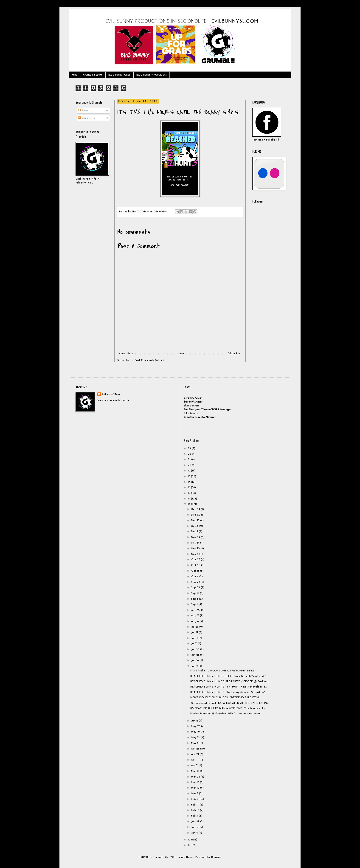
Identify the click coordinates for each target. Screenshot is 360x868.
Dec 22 (196, 515)
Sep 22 (196, 588)
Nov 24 (196, 537)
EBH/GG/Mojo (111, 394)
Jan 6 (195, 833)
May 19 (196, 732)
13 (189, 504)
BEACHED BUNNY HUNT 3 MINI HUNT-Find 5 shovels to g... (229, 687)
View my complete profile (114, 400)
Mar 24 (196, 777)
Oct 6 (195, 577)
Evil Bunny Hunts (119, 75)
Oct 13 (196, 571)
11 (189, 845)
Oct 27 (196, 560)
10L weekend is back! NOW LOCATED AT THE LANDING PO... (230, 703)
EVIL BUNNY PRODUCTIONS (152, 75)
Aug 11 (195, 616)
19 (189, 471)
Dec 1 (195, 532)
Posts (83, 111)
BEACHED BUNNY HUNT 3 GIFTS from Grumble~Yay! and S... (229, 676)
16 (189, 488)
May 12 (196, 738)
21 (190, 459)
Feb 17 (195, 805)
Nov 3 (195, 554)
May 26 (196, 726)
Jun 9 (195, 666)
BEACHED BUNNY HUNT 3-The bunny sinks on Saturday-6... (228, 692)
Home (74, 75)
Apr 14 (195, 760)
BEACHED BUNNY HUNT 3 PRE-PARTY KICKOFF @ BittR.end (230, 682)
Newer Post (126, 354)
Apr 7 (195, 766)
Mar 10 (196, 788)
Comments (86, 118)
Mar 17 (195, 782)
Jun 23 (196, 655)
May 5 (195, 743)
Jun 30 (196, 649)
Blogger (216, 857)
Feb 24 (196, 799)
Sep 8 (195, 599)
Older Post (235, 354)
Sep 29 (196, 582)
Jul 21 (195, 632)
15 (189, 493)
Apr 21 (195, 754)
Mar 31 (195, 771)
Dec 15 (196, 521)
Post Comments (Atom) (149, 360)
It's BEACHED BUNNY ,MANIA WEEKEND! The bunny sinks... (228, 708)
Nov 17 (196, 543)
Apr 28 (196, 749)
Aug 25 (196, 610)
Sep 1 (195, 604)
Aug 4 (195, 621)
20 (190, 465)
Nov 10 (196, 549)
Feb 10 (195, 810)
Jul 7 (194, 644)
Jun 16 (195, 660)
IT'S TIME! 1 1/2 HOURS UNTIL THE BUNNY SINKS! (223, 671)
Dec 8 (195, 526)
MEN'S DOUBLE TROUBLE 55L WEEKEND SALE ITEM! (225, 698)
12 (190, 840)
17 (189, 482)
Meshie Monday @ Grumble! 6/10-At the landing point (225, 714)
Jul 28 (195, 627)
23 (190, 448)
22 (190, 454)
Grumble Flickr (93, 75)
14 (189, 499)
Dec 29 (196, 509)
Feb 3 (195, 816)
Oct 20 (196, 565)
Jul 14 (195, 638)
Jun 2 (195, 721)
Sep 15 (195, 593)
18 (189, 476)
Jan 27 (196, 822)
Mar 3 (195, 794)
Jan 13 (195, 827)
